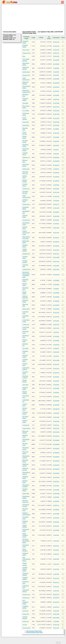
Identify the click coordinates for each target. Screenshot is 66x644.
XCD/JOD (56, 201)
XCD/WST (56, 598)
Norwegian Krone (26, 165)
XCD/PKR (56, 246)
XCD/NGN (56, 482)
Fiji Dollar (26, 348)
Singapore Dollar (25, 99)
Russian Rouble (25, 181)
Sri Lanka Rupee (25, 417)
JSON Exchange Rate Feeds (34, 632)
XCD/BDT (56, 212)
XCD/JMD (56, 388)
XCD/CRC (56, 321)
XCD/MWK (56, 469)
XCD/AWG (56, 269)
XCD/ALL (56, 254)
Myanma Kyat (25, 444)
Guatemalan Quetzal (26, 369)
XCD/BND (56, 293)
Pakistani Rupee (25, 246)
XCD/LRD (56, 421)
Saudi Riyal (26, 125)
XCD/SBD (56, 514)
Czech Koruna (25, 133)
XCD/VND (56, 114)
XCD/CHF (56, 50)
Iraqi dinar (26, 385)
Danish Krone (25, 137)
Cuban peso (26, 324)
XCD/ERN (56, 341)
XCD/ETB (56, 345)
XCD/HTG (56, 381)
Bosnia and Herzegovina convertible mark (26, 275)
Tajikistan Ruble (25, 554)
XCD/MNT (56, 448)
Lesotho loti (26, 425)
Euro (24, 56)
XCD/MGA (56, 436)
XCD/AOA (56, 261)
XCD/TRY (56, 189)
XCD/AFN (56, 250)
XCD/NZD (56, 87)
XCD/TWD (56, 107)
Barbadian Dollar (25, 280)
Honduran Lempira (25, 377)
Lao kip (25, 625)
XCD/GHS (56, 352)
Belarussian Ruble (26, 242)
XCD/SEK (56, 185)
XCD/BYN (56, 242)
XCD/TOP (56, 564)
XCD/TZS (56, 574)
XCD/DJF (56, 332)
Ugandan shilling (25, 578)
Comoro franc (25, 405)
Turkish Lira (26, 189)
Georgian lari (26, 220)
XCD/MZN (56, 473)
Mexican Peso (25, 161)
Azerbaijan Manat (26, 208)
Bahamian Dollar (25, 301)
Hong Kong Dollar (26, 64)
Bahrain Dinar (25, 284)
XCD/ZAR (56, 196)
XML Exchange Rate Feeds (34, 631)
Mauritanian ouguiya (26, 457)
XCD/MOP (56, 453)
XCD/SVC (56, 546)
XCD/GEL (56, 220)
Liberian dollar (25, 421)
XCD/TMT (56, 559)
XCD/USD (56, 111)
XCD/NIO (56, 486)
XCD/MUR (56, 461)
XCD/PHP (56, 95)
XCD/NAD (56, 477)
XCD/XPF (56, 611)
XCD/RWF (56, 510)
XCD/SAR (56, 125)
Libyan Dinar (26, 428)
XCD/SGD (56, 99)
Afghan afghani (25, 250)
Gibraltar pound (25, 356)
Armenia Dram (25, 257)
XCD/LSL (56, 425)
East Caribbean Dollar (25, 602)
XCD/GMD (56, 360)
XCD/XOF (56, 238)
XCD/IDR (56, 68)
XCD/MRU (56, 457)
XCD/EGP (56, 141)
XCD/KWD (56, 409)
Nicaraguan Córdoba (26, 486)
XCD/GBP (56, 60)
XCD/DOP (56, 336)
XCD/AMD (56, 257)
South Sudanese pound (25, 535)
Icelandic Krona (25, 154)
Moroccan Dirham (25, 432)
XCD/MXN (56, 161)
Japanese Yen (26, 75)
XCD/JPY (56, 75)
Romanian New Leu (25, 173)
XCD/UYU (56, 582)
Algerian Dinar (25, 216)
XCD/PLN (56, 169)
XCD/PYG (56, 505)
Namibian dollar (25, 477)
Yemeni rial (26, 614)
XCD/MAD (56, 432)
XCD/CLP (56, 204)
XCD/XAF (56, 233)
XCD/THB (56, 103)
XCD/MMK (56, 444)
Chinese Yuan (26, 53)
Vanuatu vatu (26, 594)
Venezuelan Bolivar (26, 591)
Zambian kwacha (25, 618)
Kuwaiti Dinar (25, 409)
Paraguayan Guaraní (26, 505)
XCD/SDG (56, 522)
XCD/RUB (56, 181)
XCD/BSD (56, 301)
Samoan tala (26, 598)
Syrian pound (26, 628)
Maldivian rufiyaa (25, 465)
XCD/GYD (56, 373)
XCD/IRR (56, 621)
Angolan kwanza (25, 261)
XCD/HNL (56, 377)
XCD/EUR (56, 56)
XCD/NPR (56, 490)
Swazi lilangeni (25, 550)
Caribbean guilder (25, 607)
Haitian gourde (25, 381)
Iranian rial (26, 621)
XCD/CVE (56, 328)
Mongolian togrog (26, 448)
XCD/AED (56, 118)
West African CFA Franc (26, 238)
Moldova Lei (26, 157)
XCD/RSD (56, 177)
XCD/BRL (56, 129)
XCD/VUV (56, 594)
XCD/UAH (56, 192)
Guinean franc (25, 364)
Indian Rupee (26, 72)
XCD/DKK (56, 137)
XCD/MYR (56, 83)
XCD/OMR (56, 493)
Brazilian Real (25, 129)
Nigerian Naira (25, 482)
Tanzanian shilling (25, 574)
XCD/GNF (56, 364)
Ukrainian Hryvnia (25, 192)
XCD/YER (56, 614)
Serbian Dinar (25, 177)
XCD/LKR (56, 417)
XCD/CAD (56, 46)
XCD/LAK (56, 625)
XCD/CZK (56, 133)
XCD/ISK (56, 154)
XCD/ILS (56, 150)
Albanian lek (26, 254)
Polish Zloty (26, 169)
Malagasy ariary (25, 436)
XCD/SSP (56, 535)
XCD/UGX (56, 578)
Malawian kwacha (25, 469)
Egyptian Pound (25, 141)
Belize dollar (26, 309)
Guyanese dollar (25, 373)
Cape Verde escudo (26, 328)
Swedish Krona (25, 185)
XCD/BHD (56, 284)
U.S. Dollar (26, 111)
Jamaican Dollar (25, 388)
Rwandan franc (25, 510)
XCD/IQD (56, 385)
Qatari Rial (26, 122)
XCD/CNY (56, 53)
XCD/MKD (56, 440)
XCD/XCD (56, 602)
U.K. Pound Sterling (26, 60)
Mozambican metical (26, 473)
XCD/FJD (56, 348)
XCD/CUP (56, 324)
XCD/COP (56, 317)
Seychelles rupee (26, 518)
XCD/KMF (56, 405)
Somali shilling (25, 526)
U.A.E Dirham (25, 118)
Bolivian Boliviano (25, 297)
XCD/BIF (56, 289)
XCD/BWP (56, 305)
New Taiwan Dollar (26, 107)
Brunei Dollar (24, 293)
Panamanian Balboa (26, 497)
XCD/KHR (56, 401)
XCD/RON (56, 173)
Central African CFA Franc (26, 233)
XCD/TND (56, 228)
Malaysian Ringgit (26, 83)
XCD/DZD (56, 216)
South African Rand (26, 196)
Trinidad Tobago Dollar (25, 569)
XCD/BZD (56, 309)
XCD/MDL (56, 157)
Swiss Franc (26, 50)
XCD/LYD (56, 428)
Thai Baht (25, 103)
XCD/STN (56, 541)
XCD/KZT (56, 224)
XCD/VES (56, 591)
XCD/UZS (56, 587)
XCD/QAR (56, 122)
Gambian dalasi (25, 360)
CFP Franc (26, 611)
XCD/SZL (56, 550)
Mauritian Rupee (25, 461)
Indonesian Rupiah (26, 68)
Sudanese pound (25, 522)
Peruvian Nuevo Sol (26, 501)
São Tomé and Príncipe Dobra (26, 541)
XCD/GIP (56, 356)
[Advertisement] (33, 17)
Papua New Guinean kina (26, 91)
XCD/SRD (56, 530)
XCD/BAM (56, 275)
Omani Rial (26, 493)
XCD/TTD (56, 569)
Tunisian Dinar (25, 228)
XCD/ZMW (56, 618)
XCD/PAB (56, 497)
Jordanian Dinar (25, 201)
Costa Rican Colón (26, 321)
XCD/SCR (56, 518)
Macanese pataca (25, 453)
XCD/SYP (56, 628)
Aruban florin (26, 269)
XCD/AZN (56, 208)
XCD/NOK (56, 165)
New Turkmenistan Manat (26, 559)
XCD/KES (56, 392)
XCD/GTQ (56, 369)
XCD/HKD (56, 64)
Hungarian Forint (26, 145)
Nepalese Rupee (25, 490)
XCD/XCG (56, 607)
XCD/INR (56, 72)
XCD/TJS (56, 554)
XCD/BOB (56, 297)
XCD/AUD (56, 42)
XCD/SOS (56, 526)
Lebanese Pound (25, 413)
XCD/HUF (56, 145)
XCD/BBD (56, 280)
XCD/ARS (56, 266)
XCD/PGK (56, 91)
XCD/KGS (56, 397)
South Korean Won (26, 79)
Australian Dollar (26, 42)
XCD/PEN (56, 501)
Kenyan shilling (25, 392)
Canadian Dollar (25, 46)
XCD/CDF (56, 312)
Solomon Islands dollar (26, 514)
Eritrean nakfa (25, 341)
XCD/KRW (56, 79)
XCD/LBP (56, 413)
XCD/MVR (56, 465)
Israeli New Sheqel (26, 150)
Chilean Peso (26, 204)
